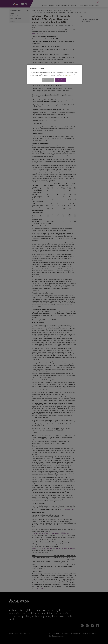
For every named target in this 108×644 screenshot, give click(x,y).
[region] (55, 74)
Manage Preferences (48, 80)
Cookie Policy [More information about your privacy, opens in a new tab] (68, 75)
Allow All (60, 80)
